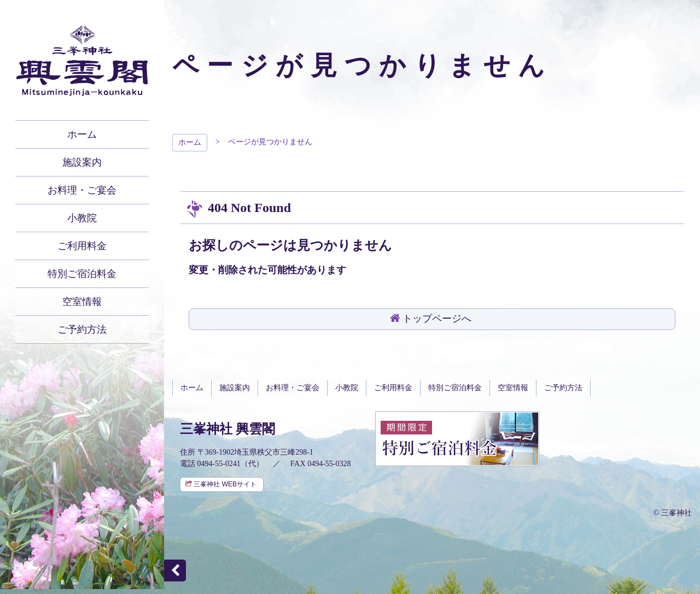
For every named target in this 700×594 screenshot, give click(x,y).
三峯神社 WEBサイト (225, 484)
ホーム (190, 142)
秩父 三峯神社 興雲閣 (82, 60)
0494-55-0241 (219, 464)
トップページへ (437, 319)
